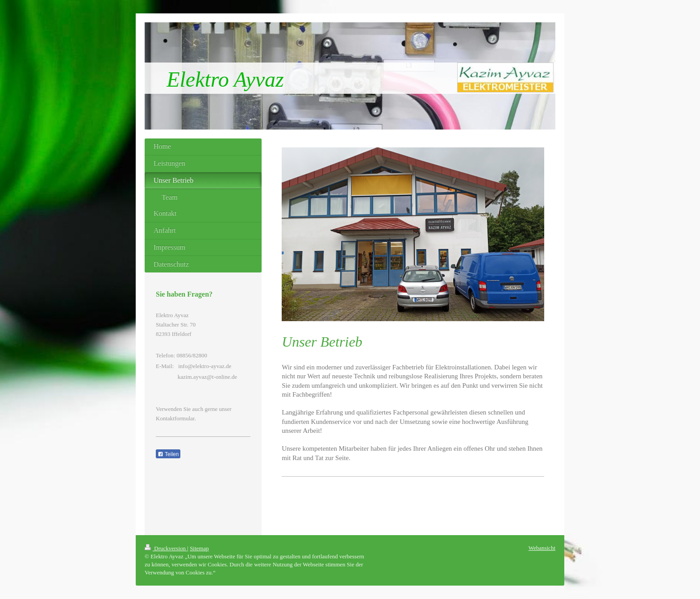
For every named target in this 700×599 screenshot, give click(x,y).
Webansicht (542, 548)
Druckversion (166, 548)
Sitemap (199, 548)
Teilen (168, 454)
